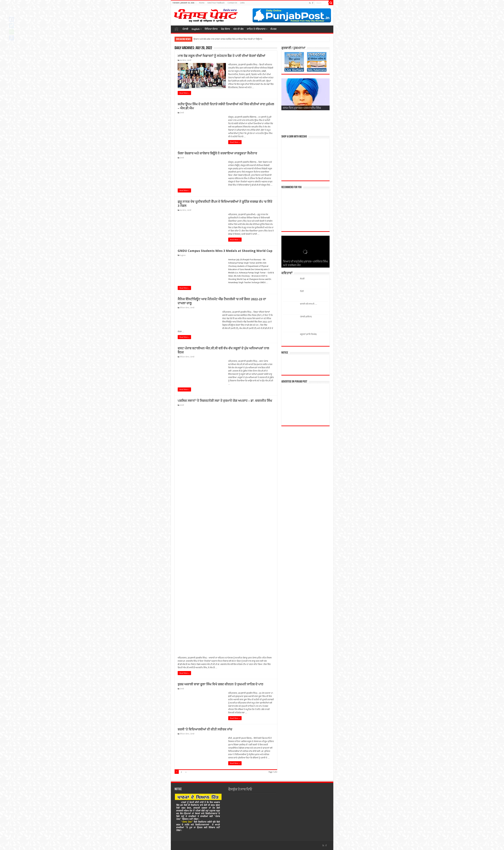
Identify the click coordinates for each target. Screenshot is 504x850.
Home (202, 3)
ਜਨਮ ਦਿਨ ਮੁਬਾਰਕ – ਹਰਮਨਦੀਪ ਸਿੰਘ (302, 108)
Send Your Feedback (216, 3)
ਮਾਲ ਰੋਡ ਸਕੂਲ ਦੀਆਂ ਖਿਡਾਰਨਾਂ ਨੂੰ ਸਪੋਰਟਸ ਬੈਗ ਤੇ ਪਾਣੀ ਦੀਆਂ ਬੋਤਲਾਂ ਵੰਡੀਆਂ (221, 56)
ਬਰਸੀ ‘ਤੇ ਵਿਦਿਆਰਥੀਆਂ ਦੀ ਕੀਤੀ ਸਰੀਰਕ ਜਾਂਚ (205, 729)
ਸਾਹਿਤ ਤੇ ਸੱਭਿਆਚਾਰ (256, 29)
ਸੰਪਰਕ (273, 29)
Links (242, 3)
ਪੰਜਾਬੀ (185, 29)
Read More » (184, 93)
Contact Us (232, 3)
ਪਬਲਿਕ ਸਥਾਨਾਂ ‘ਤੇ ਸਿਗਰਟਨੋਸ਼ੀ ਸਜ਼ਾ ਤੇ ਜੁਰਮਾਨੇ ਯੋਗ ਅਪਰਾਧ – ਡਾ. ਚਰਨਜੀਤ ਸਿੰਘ (225, 401)
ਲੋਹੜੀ (302, 279)
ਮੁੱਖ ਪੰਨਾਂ (176, 29)
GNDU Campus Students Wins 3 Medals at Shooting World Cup (225, 251)
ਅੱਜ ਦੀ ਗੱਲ (238, 29)
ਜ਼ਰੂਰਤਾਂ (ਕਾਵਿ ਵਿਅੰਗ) (308, 334)
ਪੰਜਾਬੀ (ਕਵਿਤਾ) (306, 317)
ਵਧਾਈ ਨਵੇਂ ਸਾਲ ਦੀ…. (308, 304)
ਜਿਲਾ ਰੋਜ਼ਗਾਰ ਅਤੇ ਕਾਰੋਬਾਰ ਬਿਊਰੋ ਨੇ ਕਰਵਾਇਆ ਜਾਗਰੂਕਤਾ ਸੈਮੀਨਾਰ (217, 153)
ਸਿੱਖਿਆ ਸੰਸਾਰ (211, 29)
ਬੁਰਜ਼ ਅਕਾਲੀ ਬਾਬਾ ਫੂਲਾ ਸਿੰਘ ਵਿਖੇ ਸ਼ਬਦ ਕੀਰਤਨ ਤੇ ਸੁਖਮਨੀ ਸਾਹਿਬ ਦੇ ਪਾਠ (220, 684)
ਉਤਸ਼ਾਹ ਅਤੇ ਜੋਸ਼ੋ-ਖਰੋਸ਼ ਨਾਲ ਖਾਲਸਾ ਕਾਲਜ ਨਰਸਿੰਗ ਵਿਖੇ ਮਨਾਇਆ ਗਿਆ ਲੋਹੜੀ (223, 39)
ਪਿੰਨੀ (302, 291)
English (196, 29)
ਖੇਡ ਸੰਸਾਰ (225, 29)
